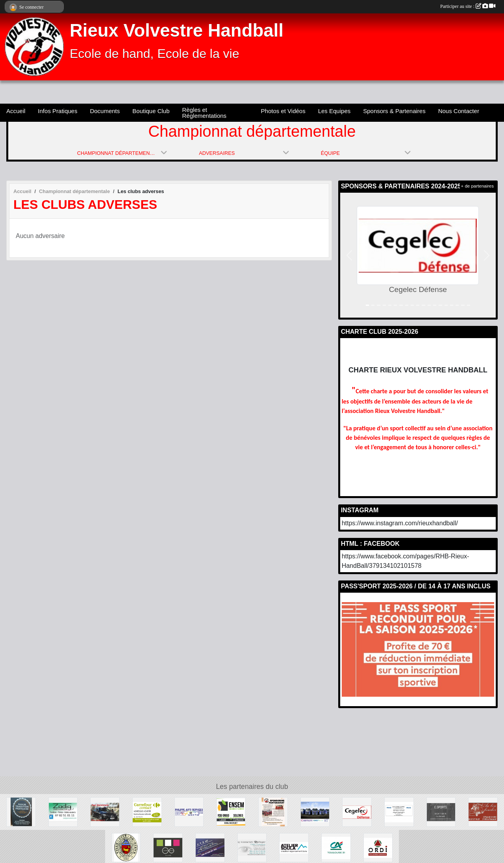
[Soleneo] (231, 812)
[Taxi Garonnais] (105, 812)
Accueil (16, 111)
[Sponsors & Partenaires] (273, 812)
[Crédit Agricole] (336, 847)
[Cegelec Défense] (357, 812)
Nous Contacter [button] (459, 111)
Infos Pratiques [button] (57, 111)
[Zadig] (63, 812)
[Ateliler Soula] (294, 847)
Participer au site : (468, 6)
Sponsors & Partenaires (394, 111)
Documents (105, 111)
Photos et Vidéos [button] (283, 111)
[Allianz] (399, 812)
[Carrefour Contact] (147, 812)
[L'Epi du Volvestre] (21, 812)
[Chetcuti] (315, 812)
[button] (349, 255)
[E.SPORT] (441, 812)
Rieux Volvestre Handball (177, 31)
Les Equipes (334, 111)
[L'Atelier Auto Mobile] (210, 847)
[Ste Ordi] (378, 847)
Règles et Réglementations (205, 113)
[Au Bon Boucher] (483, 812)
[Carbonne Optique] (168, 847)
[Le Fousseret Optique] (252, 847)
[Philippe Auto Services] (189, 812)
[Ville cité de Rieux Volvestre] (126, 847)
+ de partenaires (477, 186)
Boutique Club (151, 111)
